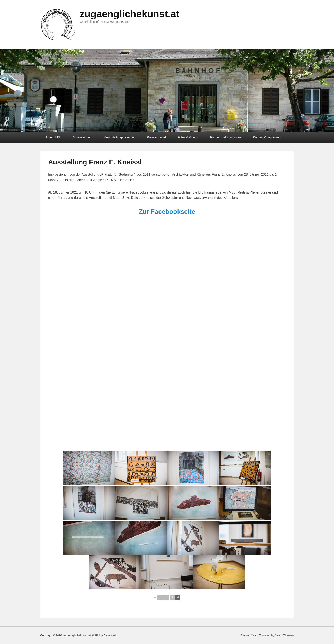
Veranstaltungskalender (119, 137)
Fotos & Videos (188, 137)
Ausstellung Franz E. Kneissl (95, 162)
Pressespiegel (156, 137)
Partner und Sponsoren (226, 137)
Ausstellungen (82, 137)
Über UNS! (53, 137)
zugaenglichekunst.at (130, 14)
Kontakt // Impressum (267, 137)
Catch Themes (284, 635)
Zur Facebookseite (167, 212)
